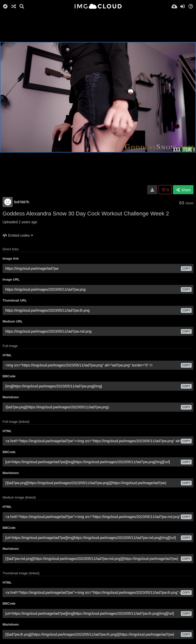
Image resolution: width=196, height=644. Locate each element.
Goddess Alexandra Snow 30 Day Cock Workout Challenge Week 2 (86, 214)
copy (186, 268)
